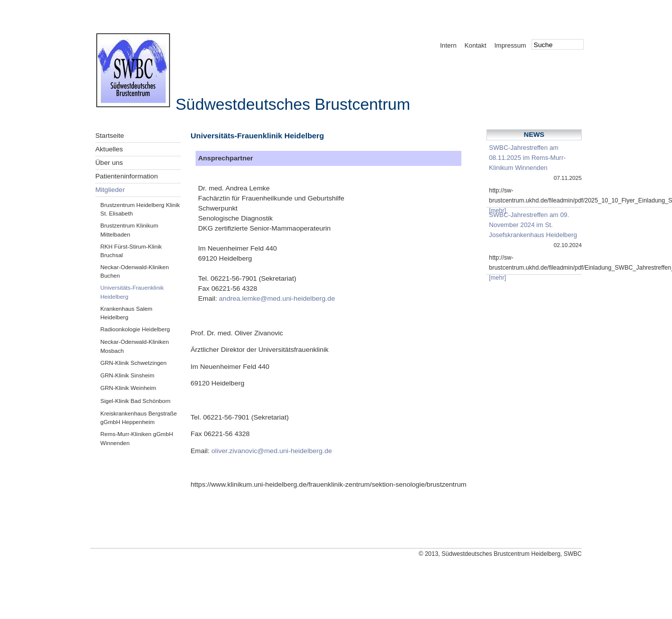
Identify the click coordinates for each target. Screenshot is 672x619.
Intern (449, 45)
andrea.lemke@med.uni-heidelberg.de (277, 298)
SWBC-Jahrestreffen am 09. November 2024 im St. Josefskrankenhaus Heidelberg (533, 225)
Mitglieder (110, 190)
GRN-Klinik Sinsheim (127, 375)
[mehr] (497, 211)
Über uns (109, 163)
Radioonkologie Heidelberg (135, 329)
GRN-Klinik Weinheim (128, 388)
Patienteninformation (127, 176)
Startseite (110, 136)
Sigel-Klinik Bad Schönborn (135, 401)
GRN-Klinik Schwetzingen (133, 363)
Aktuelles (109, 149)
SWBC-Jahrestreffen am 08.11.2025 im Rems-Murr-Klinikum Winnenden (527, 158)
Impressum (510, 45)
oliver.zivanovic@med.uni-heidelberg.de (272, 451)
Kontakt (475, 45)
